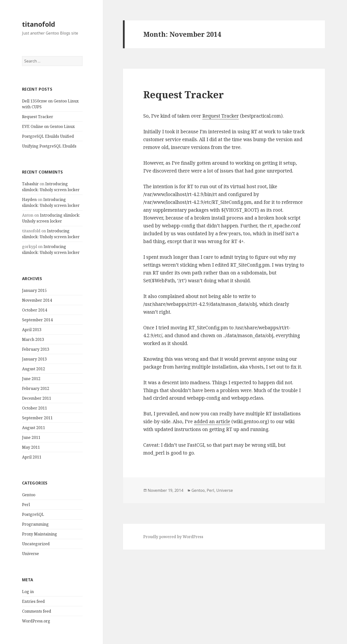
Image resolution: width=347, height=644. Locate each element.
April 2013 (32, 330)
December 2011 (37, 398)
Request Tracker (38, 117)
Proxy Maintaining (40, 534)
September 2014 (37, 320)
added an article (212, 421)
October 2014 (35, 310)
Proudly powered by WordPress (173, 537)
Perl (26, 505)
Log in (28, 592)
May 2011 (31, 447)
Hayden (29, 199)
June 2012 (31, 379)
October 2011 (35, 408)
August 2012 (34, 369)
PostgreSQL (33, 514)
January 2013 (34, 359)
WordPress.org (36, 621)
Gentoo (29, 495)
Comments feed (37, 611)
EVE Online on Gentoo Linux (48, 126)
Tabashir (30, 184)
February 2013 (36, 349)
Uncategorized (36, 544)
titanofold (39, 24)
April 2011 (32, 457)
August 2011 (34, 428)
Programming (35, 524)
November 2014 (37, 300)
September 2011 (37, 418)
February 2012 (36, 388)
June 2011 (31, 437)
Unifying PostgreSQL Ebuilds (49, 146)
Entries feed (33, 601)
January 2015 (34, 290)
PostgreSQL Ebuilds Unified (48, 136)
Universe (30, 554)
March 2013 (33, 339)
